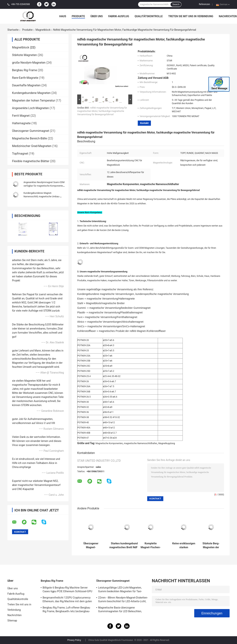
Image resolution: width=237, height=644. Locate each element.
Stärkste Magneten (24, 55)
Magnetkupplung (167, 443)
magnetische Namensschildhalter (140, 443)
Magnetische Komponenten (109, 443)
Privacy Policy (74, 640)
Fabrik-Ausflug (119, 16)
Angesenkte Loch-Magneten (30, 108)
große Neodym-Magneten (29, 63)
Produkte (78, 16)
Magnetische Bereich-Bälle (30, 138)
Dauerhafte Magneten (26, 85)
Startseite (13, 30)
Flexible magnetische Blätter (31, 161)
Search (176, 4)
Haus (63, 16)
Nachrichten (228, 16)
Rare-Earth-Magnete (25, 78)
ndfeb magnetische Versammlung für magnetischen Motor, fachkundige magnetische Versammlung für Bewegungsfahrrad (102, 111)
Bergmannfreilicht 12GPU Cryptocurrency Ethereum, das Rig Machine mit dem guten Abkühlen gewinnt (67, 600)
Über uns (97, 16)
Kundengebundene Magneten (31, 93)
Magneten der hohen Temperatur (34, 100)
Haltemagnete (21, 123)
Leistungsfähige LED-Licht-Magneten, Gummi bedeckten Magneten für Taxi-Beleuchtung (120, 590)
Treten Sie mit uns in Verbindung (191, 16)
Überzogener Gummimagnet (31, 131)
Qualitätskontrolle (149, 16)
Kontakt (144, 123)
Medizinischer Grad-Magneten (32, 146)
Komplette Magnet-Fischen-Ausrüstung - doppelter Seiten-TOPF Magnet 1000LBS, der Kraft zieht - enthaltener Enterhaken (151, 545)
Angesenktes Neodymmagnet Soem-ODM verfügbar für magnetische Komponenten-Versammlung (44, 186)
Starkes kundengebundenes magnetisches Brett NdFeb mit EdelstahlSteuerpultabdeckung (127, 545)
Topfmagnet (20, 154)
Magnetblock (43, 30)
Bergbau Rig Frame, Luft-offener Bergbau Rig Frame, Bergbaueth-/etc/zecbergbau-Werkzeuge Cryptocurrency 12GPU (66, 610)
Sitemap (12, 621)
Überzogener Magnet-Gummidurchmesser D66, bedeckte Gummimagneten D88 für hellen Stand (91, 545)
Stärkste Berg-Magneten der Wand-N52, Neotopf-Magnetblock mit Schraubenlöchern (211, 545)
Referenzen (204, 4)
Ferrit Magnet (21, 116)
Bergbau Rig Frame (25, 70)
